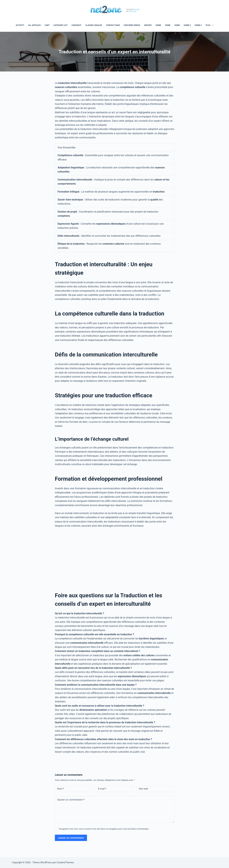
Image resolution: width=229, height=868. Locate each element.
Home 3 (198, 25)
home (158, 25)
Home (168, 25)
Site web (143, 789)
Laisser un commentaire (71, 838)
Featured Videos (132, 25)
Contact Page (113, 25)
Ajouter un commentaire (71, 800)
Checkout (76, 25)
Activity (20, 25)
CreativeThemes (65, 862)
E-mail (102, 789)
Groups (148, 25)
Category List (60, 25)
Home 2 (187, 25)
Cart (47, 25)
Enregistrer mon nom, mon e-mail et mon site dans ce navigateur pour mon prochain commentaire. (104, 829)
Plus (210, 25)
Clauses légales (94, 25)
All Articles (34, 25)
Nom (61, 789)
